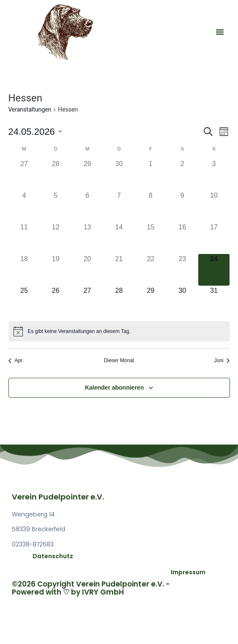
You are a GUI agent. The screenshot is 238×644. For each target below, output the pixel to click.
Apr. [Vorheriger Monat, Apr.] (16, 360)
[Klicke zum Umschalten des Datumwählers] (35, 132)
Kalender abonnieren (114, 387)
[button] (220, 32)
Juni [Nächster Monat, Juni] (222, 360)
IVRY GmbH (103, 592)
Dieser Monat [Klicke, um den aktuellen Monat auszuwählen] (119, 360)
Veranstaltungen (30, 109)
